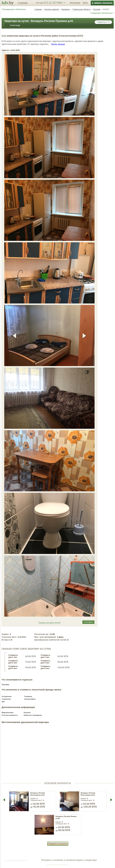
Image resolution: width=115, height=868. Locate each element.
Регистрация (75, 3)
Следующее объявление (102, 13)
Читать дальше (58, 44)
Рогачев (97, 9)
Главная (38, 9)
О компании (23, 3)
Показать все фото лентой (49, 623)
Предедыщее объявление (14, 9)
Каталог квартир (52, 9)
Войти (85, 3)
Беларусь (66, 9)
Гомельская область (82, 9)
